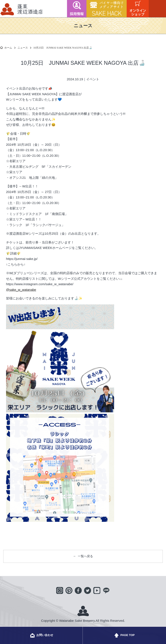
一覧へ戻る (85, 556)
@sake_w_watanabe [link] (21, 290)
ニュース (23, 48)
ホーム (8, 48)
